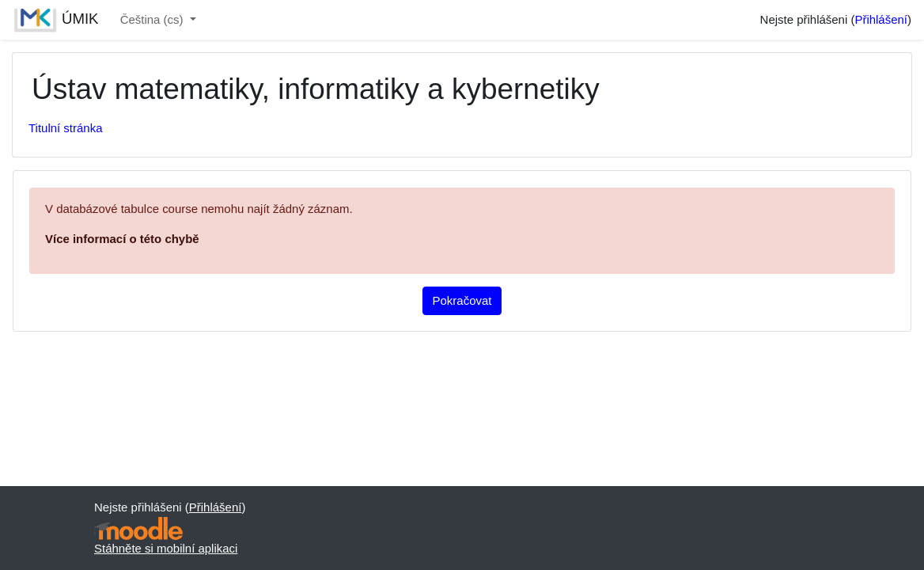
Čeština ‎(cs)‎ (153, 19)
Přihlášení (881, 19)
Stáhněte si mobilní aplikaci (166, 548)
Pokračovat (462, 300)
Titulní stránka (65, 128)
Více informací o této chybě (122, 239)
